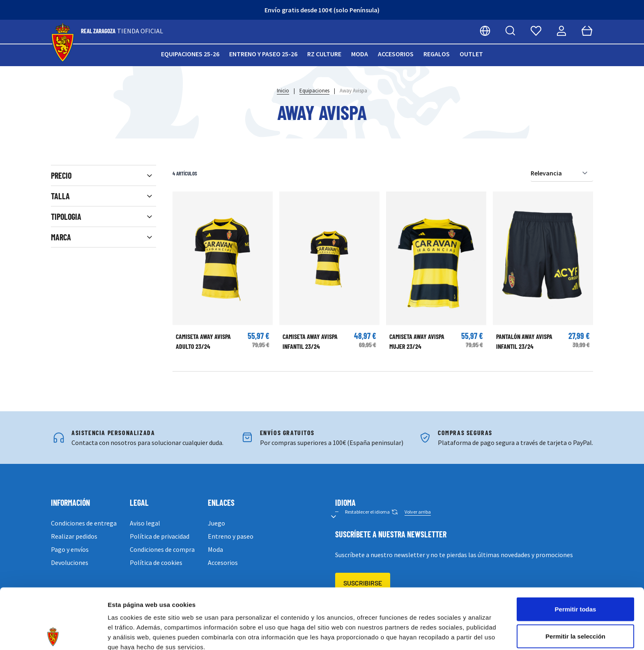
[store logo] (63, 43)
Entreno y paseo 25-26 (263, 54)
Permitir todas (576, 549)
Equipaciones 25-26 (190, 54)
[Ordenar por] (562, 173)
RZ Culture (324, 54)
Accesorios (396, 54)
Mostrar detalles (445, 634)
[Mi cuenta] (561, 31)
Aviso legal (145, 523)
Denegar (575, 603)
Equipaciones (314, 91)
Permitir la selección (575, 576)
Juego (216, 523)
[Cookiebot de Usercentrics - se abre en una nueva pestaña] (53, 634)
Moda (360, 54)
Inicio (283, 91)
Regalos (437, 54)
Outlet (471, 54)
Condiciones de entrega (84, 523)
